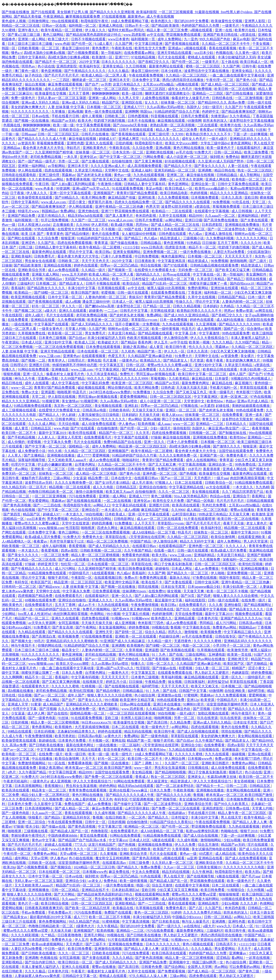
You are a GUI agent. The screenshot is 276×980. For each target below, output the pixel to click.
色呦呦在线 (230, 831)
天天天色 (106, 799)
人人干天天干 (145, 523)
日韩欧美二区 (115, 116)
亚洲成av (175, 48)
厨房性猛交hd (218, 682)
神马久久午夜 (25, 378)
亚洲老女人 (197, 777)
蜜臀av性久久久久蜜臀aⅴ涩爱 (194, 894)
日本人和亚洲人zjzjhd (34, 225)
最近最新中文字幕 (169, 600)
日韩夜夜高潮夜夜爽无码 (44, 908)
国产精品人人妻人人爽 (250, 822)
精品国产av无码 (64, 121)
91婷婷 (176, 912)
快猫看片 (36, 817)
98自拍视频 (94, 514)
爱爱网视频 (101, 455)
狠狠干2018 (127, 559)
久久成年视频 (105, 813)
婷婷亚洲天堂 (48, 564)
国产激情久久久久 (227, 446)
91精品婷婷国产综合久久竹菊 (177, 112)
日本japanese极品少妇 (204, 587)
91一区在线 (57, 763)
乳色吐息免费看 (215, 505)
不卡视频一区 (112, 229)
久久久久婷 (249, 903)
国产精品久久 (159, 817)
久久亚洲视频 (206, 324)
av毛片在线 (184, 152)
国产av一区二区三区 (176, 478)
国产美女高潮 (63, 627)
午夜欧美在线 (122, 48)
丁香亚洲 (195, 293)
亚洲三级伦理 (159, 134)
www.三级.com (50, 356)
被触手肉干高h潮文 (36, 478)
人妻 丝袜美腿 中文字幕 (66, 107)
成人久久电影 (103, 487)
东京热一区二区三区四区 (73, 406)
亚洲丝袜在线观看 (225, 288)
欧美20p (9, 867)
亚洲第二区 (176, 175)
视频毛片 (236, 772)
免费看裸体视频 (30, 89)
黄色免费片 (101, 48)
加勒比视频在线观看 (214, 713)
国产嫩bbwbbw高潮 (100, 306)
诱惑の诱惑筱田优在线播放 (183, 80)
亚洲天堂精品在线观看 (175, 53)
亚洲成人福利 (142, 170)
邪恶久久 (175, 632)
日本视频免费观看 (205, 197)
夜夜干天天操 (234, 523)
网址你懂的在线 (120, 388)
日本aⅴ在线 (41, 116)
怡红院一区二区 (73, 564)
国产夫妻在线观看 (255, 220)
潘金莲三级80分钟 (76, 48)
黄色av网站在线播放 (210, 659)
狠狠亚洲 (68, 238)
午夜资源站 (11, 342)
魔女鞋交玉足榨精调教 (113, 858)
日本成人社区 (32, 342)
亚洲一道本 (254, 415)
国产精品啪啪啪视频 (171, 772)
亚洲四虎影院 (67, 66)
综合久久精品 (156, 632)
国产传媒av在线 (165, 668)
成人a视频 (73, 302)
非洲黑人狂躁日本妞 (137, 718)
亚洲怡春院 (233, 605)
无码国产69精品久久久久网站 (88, 279)
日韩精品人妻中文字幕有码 (145, 184)
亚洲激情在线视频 (108, 949)
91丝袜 (261, 130)
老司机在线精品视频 (101, 655)
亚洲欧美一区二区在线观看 (136, 636)
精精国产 (239, 668)
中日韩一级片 (55, 949)
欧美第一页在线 (240, 655)
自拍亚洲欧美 (235, 691)
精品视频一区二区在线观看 (70, 487)
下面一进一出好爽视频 (251, 134)
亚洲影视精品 (182, 659)
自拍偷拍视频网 (113, 469)
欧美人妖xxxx (173, 415)
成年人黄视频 (92, 116)
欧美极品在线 (123, 908)
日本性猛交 (141, 279)
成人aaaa (164, 424)
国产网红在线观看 (22, 238)
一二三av (111, 311)
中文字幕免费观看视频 (94, 125)
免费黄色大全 (93, 537)
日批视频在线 (209, 750)
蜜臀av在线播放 (243, 510)
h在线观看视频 (103, 573)
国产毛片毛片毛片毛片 (62, 75)
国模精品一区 (79, 446)
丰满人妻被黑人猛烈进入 (250, 338)
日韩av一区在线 (54, 26)
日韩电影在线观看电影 (19, 175)
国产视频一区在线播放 (32, 121)
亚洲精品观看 (185, 618)
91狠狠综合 (236, 890)
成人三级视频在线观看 (19, 410)
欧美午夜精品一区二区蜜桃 (62, 30)
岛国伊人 (193, 107)
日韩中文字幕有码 (32, 57)
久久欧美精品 (179, 378)
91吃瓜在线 (241, 202)
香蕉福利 (18, 288)
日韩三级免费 (139, 863)
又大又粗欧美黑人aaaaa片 (68, 460)
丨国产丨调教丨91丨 (147, 763)
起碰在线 (223, 406)
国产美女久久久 (91, 700)
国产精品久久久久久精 (246, 709)
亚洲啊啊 (132, 112)
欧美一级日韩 (133, 93)
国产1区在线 (244, 130)
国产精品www (50, 587)
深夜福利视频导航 (32, 460)
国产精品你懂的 (78, 234)
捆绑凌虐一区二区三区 (90, 80)
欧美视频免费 (211, 632)
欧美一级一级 (64, 125)
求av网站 (135, 419)
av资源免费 (230, 356)
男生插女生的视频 (109, 899)
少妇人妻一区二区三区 (213, 668)
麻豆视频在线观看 (172, 121)
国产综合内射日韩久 (41, 962)
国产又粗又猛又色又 (192, 392)
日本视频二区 (47, 283)
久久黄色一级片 (248, 53)
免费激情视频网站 (32, 763)
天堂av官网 (40, 858)
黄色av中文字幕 (44, 840)
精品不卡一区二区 (203, 247)
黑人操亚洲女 (158, 781)
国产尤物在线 (129, 659)
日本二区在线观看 (189, 483)
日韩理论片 (77, 360)
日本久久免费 (72, 673)
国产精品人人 (49, 415)
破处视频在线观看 (92, 388)
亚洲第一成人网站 (32, 39)
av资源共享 (26, 143)
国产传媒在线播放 (125, 243)
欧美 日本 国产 (33, 234)
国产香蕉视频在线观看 (182, 44)
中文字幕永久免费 (58, 442)
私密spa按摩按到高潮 (247, 188)
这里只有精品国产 (102, 845)
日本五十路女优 (262, 912)
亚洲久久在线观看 (100, 143)
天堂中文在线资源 (76, 523)
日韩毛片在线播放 (96, 134)
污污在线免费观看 (83, 496)
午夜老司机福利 (16, 781)
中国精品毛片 (227, 700)
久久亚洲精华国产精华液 (54, 152)
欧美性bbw (215, 401)
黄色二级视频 (162, 496)
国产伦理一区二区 (186, 62)
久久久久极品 (119, 71)
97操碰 (30, 564)
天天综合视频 (69, 424)
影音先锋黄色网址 (118, 750)
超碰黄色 (96, 311)
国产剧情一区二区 (129, 632)
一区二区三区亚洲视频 (49, 496)
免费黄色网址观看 (154, 578)
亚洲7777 (122, 57)
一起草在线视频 (258, 958)
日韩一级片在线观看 (133, 293)
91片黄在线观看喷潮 (200, 519)
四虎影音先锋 (176, 247)
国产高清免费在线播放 (221, 220)
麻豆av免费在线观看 (108, 808)
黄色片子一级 (29, 903)
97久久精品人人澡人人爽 (149, 976)
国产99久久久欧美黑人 (232, 804)
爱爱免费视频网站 (134, 397)
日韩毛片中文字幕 (134, 311)
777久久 (81, 845)
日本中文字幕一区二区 (66, 297)
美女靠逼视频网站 (113, 627)
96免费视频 (222, 202)
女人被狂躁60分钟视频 (139, 234)
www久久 (224, 926)
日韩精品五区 (41, 428)
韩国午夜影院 (230, 578)
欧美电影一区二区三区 (249, 179)
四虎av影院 (70, 550)
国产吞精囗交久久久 (154, 62)
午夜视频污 (230, 569)
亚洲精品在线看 (43, 320)
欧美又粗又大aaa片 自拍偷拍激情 (131, 492)
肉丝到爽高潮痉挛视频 (248, 478)
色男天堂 (153, 207)
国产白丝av (77, 338)
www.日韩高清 (152, 247)
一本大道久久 (243, 487)
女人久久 (152, 102)
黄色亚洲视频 (52, 71)
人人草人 (15, 455)
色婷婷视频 (199, 193)
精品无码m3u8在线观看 (86, 216)
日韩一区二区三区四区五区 (59, 134)
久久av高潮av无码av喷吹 (166, 107)
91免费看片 (42, 627)
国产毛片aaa (251, 876)
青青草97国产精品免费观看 (138, 193)
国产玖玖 (183, 609)
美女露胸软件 (257, 274)
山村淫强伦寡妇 (185, 514)
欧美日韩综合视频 (55, 903)
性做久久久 (185, 302)
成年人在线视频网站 (202, 460)
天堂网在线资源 (163, 311)
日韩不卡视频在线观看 (89, 39)
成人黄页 (157, 347)
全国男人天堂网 (31, 279)
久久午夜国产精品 (138, 550)
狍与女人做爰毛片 (196, 921)
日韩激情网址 (39, 21)
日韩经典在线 (223, 98)
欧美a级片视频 (122, 225)
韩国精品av (50, 211)
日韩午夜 (249, 66)
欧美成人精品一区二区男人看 (104, 75)
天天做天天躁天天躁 (192, 388)
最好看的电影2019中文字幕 (51, 917)
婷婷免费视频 (139, 627)
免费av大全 (30, 392)
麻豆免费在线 (119, 872)
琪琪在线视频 (256, 279)
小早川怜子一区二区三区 (232, 645)
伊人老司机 (100, 225)
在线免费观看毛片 (98, 437)
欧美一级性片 (122, 754)
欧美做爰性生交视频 (227, 21)
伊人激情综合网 (176, 338)
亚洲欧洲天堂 (238, 659)
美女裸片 (248, 356)
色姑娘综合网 (169, 636)
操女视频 (174, 591)
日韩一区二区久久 (161, 664)
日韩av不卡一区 (137, 26)
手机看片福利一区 (224, 388)
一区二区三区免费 (55, 555)
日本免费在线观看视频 (103, 347)
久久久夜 (216, 605)
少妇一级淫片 (213, 107)
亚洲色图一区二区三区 (160, 474)
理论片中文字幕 (81, 252)
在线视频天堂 (93, 682)
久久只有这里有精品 (102, 374)
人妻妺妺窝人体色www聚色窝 (25, 659)
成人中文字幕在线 (66, 383)
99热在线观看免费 (236, 333)
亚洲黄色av (71, 356)
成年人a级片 (35, 315)
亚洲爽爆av (238, 953)
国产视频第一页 (120, 270)
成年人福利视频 (55, 546)
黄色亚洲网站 (179, 184)
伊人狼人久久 (96, 30)
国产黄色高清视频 (17, 505)
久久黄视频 (109, 854)
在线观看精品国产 (25, 130)
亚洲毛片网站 (95, 935)
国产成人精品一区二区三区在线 (176, 225)
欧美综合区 (132, 283)
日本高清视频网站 (103, 130)
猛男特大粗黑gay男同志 (126, 30)
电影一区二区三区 (197, 645)
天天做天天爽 (194, 591)
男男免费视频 (58, 519)
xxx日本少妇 (204, 53)
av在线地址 (192, 926)
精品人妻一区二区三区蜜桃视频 (96, 555)
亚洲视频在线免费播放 (243, 225)
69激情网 (194, 121)
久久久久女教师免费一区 (179, 455)
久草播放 (59, 112)
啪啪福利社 (131, 460)
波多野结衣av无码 (39, 483)
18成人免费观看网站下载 (130, 21)
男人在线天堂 (264, 143)
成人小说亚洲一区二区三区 (187, 157)
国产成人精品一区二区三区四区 (226, 84)
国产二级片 (258, 261)
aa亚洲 (192, 858)
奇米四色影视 (146, 216)
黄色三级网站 (53, 35)
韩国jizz (147, 112)
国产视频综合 (61, 867)
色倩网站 (97, 614)
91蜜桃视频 (111, 921)
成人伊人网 (36, 713)
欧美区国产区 (41, 582)
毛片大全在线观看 (172, 57)
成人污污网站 (66, 569)
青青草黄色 (55, 234)
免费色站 (232, 157)
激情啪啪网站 (211, 840)
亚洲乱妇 (132, 406)
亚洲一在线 (224, 30)
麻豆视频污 (244, 383)
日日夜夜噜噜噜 (70, 935)
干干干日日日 (82, 89)
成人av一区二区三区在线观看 (159, 519)
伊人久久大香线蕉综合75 (210, 338)
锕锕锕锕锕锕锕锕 (106, 93)
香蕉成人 (142, 777)
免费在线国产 (75, 804)
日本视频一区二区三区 (104, 107)
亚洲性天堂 (104, 632)
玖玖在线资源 (208, 718)
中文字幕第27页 (110, 826)
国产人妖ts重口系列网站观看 (74, 184)
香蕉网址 (259, 496)
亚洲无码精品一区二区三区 (175, 170)
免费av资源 (245, 311)
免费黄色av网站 (225, 627)
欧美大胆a (160, 555)
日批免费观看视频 (107, 591)
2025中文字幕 (89, 62)
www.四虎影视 (134, 35)
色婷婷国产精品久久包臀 (201, 26)
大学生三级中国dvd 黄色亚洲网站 (226, 143)
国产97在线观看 (176, 265)
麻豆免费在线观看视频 (66, 84)
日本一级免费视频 (174, 320)
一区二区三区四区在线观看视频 (132, 713)
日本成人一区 (123, 302)
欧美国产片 (162, 849)
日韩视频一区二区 (203, 433)
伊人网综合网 (175, 759)
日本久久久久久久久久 (119, 62)
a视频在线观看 (202, 30)
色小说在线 (46, 66)
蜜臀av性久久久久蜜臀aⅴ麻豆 (170, 365)
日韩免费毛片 (45, 256)
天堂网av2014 (89, 419)
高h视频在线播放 (21, 691)
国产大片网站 (65, 894)
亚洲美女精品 (113, 66)
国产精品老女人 (72, 283)
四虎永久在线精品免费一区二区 (139, 202)
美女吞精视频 (245, 781)
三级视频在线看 (36, 831)
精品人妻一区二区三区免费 (168, 30)
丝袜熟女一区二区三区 (56, 474)
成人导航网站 (250, 175)
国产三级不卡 (96, 944)
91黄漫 (36, 704)
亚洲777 (107, 211)
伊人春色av (127, 424)
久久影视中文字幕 (48, 804)
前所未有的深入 (215, 121)
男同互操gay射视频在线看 (156, 374)
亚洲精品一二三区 (210, 424)
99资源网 (63, 188)
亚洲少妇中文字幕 (59, 342)
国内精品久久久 (148, 274)
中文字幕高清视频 (193, 464)
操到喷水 (217, 157)
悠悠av (229, 311)
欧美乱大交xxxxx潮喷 (182, 143)
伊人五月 (161, 342)
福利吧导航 (151, 686)
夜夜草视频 (261, 428)
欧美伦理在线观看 (83, 433)
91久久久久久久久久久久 (30, 112)
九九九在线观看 (217, 754)
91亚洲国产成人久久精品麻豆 (123, 641)
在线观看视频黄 (94, 356)
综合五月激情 (209, 845)
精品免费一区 (99, 478)
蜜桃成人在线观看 (202, 57)
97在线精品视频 (144, 57)
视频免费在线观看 (249, 614)
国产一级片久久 (169, 926)
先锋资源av (219, 116)
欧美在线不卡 (152, 582)
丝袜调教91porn (134, 591)
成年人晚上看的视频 (81, 799)
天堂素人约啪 (76, 329)
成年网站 (22, 858)
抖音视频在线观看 (165, 116)
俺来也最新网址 (174, 256)
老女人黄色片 (257, 523)
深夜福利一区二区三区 (240, 559)
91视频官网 (51, 401)
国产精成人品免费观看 (140, 369)
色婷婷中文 (211, 112)
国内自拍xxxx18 (242, 283)
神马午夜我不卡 (24, 645)
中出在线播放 (42, 759)
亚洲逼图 (48, 392)
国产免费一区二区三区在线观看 (109, 777)
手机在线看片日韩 (66, 116)
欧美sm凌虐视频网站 (48, 944)
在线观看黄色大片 (36, 686)
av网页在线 (264, 311)
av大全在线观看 (218, 487)
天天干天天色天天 (96, 261)
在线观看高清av (115, 863)
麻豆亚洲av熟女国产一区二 (229, 428)
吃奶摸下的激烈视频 (110, 121)
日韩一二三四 (237, 786)
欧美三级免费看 (257, 152)
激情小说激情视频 (90, 492)
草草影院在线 (116, 537)
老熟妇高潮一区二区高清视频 (173, 125)
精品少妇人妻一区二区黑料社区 (46, 795)
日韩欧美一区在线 (42, 863)
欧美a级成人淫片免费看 (43, 537)
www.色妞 (62, 44)
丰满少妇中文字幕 (82, 288)
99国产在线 (133, 229)
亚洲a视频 (75, 112)
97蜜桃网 (191, 695)
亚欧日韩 (251, 197)
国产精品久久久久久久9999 (240, 324)
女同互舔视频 (69, 623)
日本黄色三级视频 (53, 338)
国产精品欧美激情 (166, 26)
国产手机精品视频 (22, 437)
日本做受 (222, 378)
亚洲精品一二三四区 (208, 93)
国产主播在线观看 (96, 161)
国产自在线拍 (58, 713)
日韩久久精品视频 (187, 306)
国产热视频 (188, 474)
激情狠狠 (191, 632)
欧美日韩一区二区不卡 (19, 433)
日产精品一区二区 (157, 306)
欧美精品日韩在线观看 (220, 369)
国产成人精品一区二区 (72, 808)
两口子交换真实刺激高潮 (181, 419)
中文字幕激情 (210, 333)
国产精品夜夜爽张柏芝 (239, 112)
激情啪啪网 (239, 261)
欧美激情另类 (238, 650)
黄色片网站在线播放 (189, 148)
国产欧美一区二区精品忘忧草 (88, 908)
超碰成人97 (108, 139)
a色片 (12, 772)
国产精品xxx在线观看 (66, 659)
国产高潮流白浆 (44, 636)
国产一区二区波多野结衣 (227, 229)
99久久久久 (96, 378)
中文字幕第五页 (112, 365)
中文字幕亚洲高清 (172, 261)
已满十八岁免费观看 (117, 256)
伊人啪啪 (218, 573)
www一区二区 (22, 388)
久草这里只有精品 (89, 170)
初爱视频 (108, 293)
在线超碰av (177, 813)
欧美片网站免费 (94, 197)
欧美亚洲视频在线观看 (29, 297)
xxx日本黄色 (36, 519)
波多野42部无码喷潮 (177, 207)
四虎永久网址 (108, 528)
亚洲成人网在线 (111, 26)
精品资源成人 (171, 238)
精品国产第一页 (150, 351)
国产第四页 (12, 514)
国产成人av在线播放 (74, 559)
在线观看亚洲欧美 (252, 537)
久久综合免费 (143, 148)
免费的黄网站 (198, 288)
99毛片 (39, 641)
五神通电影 (217, 655)
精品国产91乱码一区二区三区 (165, 283)
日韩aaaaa (29, 134)
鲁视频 (176, 627)
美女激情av (70, 401)
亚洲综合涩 (91, 510)
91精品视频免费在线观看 (33, 406)
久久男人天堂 (129, 98)
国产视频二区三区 (29, 311)
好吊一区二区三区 (46, 306)
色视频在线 (225, 53)
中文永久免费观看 (146, 872)
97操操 (156, 437)
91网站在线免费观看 (34, 369)
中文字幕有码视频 (85, 677)
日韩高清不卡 (227, 944)
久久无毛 (143, 433)
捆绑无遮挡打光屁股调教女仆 (168, 93)
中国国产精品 (141, 541)
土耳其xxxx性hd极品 (159, 84)
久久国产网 (124, 44)
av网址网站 (174, 220)
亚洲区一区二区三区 (181, 410)
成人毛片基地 (143, 483)
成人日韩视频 (242, 211)
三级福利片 (26, 283)
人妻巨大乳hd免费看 (229, 252)
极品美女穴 (71, 650)
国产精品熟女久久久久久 (47, 288)
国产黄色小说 (247, 80)
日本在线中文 (122, 478)
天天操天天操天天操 (148, 410)
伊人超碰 (69, 415)
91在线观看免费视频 (128, 188)
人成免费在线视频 (156, 98)
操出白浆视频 (36, 84)
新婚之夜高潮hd (135, 347)
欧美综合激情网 (223, 537)
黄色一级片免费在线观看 (104, 112)
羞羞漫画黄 (212, 469)
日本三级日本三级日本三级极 (30, 44)
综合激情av (255, 329)
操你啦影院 (182, 428)
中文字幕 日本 (186, 333)
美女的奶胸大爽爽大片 (29, 107)
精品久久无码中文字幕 (198, 541)
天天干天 (89, 759)
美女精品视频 (142, 772)
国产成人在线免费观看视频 (246, 858)
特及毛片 (188, 329)
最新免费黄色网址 (196, 383)
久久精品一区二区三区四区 (187, 75)
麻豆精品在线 (202, 378)
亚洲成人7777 (134, 107)
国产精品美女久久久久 (247, 609)
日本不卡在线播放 (142, 121)
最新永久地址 (180, 578)
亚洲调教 (205, 170)
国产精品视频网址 (258, 605)
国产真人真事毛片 (120, 216)
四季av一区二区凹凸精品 (120, 265)
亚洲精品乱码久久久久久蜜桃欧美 (72, 641)
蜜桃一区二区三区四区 (203, 66)
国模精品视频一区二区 (88, 713)
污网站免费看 (154, 157)
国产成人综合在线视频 (201, 836)
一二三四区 (61, 80)
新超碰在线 (48, 740)
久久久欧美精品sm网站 (46, 179)
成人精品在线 (226, 854)
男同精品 (207, 623)
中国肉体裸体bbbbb (63, 836)
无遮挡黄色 (153, 229)
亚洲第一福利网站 (32, 166)
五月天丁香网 (79, 93)
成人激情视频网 (210, 329)
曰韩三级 (26, 247)
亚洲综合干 (241, 496)
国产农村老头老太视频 (95, 175)
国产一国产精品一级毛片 (37, 161)
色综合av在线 (220, 496)
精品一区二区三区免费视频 (108, 541)
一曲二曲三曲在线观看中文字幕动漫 (237, 75)
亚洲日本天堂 (120, 80)
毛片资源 (197, 360)
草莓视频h (159, 378)
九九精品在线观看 (32, 632)
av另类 (106, 84)
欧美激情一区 (103, 57)
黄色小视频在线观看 (198, 944)
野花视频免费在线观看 (184, 35)
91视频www (121, 618)
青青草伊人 (57, 360)
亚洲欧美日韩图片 (216, 763)
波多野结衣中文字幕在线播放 (207, 71)
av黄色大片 (113, 736)
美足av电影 (154, 188)
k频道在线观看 (164, 840)
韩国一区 (9, 48)
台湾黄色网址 (85, 464)
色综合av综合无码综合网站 (91, 519)
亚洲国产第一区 (212, 455)
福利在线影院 (196, 600)
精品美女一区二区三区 (49, 790)
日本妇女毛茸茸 (174, 587)
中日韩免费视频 (147, 256)
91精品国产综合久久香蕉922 (172, 822)
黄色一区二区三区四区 (152, 912)
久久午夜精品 (240, 116)
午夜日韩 (42, 184)
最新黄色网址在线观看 (166, 66)
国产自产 (92, 84)
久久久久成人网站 (42, 424)
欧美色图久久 (162, 21)
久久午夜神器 (203, 872)
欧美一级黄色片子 (221, 148)
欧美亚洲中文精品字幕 (122, 582)
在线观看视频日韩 (108, 578)
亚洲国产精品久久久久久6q (241, 618)
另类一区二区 (69, 161)
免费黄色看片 (237, 455)
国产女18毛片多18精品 (113, 483)
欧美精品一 (161, 211)
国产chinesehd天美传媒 (131, 125)
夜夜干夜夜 (215, 360)
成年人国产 (238, 374)
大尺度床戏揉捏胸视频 (92, 727)
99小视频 (113, 614)
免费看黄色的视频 (136, 555)
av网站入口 (102, 505)
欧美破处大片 (108, 342)
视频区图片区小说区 (33, 849)
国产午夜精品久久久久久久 (85, 71)
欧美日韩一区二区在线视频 (235, 89)
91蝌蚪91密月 (194, 704)
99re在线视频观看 (65, 21)
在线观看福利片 (249, 148)
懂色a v (16, 53)
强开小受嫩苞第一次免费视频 (138, 324)
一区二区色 (137, 817)
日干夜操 (17, 193)
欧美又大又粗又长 (205, 686)
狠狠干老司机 (59, 578)
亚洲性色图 (75, 143)
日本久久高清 (232, 197)
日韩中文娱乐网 (207, 582)
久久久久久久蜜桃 (208, 641)
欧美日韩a (103, 252)
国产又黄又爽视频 (149, 161)
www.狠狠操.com (51, 528)
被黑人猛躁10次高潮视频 (166, 288)
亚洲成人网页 (129, 139)
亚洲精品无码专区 (77, 817)
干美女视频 (261, 44)
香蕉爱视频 (78, 546)
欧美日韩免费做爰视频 (136, 569)
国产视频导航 (167, 799)
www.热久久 (44, 419)
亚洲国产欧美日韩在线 (221, 35)
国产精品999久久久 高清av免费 (222, 102)
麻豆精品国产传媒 (122, 197)
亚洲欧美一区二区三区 (48, 469)
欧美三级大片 (59, 39)
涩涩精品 (223, 958)
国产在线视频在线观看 (84, 501)
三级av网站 (62, 478)
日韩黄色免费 (152, 967)
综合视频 (25, 695)
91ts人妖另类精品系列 (191, 496)
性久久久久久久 (201, 347)
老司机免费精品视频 (46, 157)
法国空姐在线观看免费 (236, 451)
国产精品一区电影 (201, 501)
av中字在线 (179, 342)
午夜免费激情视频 (145, 605)
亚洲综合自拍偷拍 (153, 487)
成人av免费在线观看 (64, 270)
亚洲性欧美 (147, 197)
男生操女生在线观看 (41, 261)
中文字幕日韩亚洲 (149, 44)
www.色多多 (45, 188)
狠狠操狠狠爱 (229, 894)
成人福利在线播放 (231, 320)
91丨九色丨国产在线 (168, 655)
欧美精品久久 (151, 360)
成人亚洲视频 (125, 623)
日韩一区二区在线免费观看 (178, 528)
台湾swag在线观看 (177, 274)
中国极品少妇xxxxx (187, 917)
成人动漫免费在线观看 (99, 424)
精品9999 (196, 216)
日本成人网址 (182, 569)
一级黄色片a (129, 360)
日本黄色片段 (208, 618)
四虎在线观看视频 (59, 170)
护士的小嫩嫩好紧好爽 (55, 464)
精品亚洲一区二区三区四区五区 (143, 446)
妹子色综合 (34, 75)
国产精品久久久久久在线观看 (188, 202)
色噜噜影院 (100, 831)
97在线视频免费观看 (97, 636)
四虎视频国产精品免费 (36, 596)
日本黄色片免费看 (72, 740)
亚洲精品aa (12, 148)
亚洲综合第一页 (204, 184)
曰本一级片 (257, 297)
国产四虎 (204, 596)
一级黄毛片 (231, 26)
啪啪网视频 (163, 718)
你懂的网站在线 (50, 645)
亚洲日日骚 (193, 220)
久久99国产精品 (248, 342)
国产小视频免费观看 (83, 53)
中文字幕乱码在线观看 (130, 505)
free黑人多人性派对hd (35, 614)
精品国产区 (111, 102)
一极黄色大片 (119, 673)
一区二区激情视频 (249, 98)
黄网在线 (94, 360)
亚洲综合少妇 (148, 559)
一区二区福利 (130, 745)
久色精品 (227, 306)
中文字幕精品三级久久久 (243, 632)
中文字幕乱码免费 (96, 383)
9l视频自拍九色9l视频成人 (251, 378)
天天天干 (245, 949)
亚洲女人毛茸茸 (70, 437)
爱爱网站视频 (13, 908)
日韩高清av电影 (95, 410)
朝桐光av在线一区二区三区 (129, 329)
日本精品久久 (237, 424)
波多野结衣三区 (129, 306)
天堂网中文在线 (117, 170)
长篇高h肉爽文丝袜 (222, 777)
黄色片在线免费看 (106, 234)
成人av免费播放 (207, 569)
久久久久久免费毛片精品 (202, 912)
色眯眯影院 (241, 673)
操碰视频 (239, 754)
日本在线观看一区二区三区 (185, 229)
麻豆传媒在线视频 (83, 139)
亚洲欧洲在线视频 (160, 152)
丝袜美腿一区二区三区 (178, 102)
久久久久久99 (251, 243)
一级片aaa (221, 478)
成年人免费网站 (170, 39)
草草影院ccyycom (145, 320)
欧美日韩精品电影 (174, 193)
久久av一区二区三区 (179, 867)
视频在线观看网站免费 (152, 894)
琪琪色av (29, 66)
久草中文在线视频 (173, 216)
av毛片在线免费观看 (198, 636)
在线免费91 (157, 591)
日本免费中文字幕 (146, 80)
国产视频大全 (260, 469)
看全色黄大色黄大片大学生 (44, 148)
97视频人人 (164, 483)
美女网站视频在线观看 (255, 736)
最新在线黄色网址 (80, 745)
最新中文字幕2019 (53, 433)
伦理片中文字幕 (24, 464)
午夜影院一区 (82, 578)
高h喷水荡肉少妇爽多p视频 (45, 53)
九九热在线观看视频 (149, 175)
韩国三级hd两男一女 (208, 962)
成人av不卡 (87, 605)
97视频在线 (224, 130)
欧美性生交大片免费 (151, 48)
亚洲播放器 (60, 369)
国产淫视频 (48, 709)
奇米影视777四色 (249, 392)
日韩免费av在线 (238, 808)
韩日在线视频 (151, 265)
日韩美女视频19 (209, 867)
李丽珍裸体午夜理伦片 (29, 836)
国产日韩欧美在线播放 (47, 745)
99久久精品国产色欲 (215, 39)
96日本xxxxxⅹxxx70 (97, 722)
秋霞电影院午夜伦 (95, 21)
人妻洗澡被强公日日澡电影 (99, 415)
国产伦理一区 (82, 44)
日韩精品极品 (227, 175)
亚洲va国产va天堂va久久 (91, 188)
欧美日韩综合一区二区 (76, 962)
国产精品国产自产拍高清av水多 (83, 840)
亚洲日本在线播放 (167, 704)
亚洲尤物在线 (89, 211)
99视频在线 (160, 627)
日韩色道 (168, 388)
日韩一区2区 (136, 365)
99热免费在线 (246, 464)
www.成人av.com (54, 202)
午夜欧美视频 (184, 790)
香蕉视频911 (54, 786)
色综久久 (191, 559)
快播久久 (9, 369)
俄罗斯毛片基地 (100, 202)
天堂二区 (259, 202)
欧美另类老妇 (66, 736)
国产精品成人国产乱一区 (70, 831)
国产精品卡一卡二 (210, 786)
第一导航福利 (112, 53)
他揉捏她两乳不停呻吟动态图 (75, 365)
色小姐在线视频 (20, 229)
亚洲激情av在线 (170, 695)
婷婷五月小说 (116, 682)
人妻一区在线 (238, 166)
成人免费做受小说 (32, 451)
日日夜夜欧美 (145, 261)
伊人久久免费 (185, 845)
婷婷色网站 (108, 786)
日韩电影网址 (124, 519)
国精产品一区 (234, 329)
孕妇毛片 (74, 148)
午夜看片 (141, 750)
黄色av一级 (123, 175)
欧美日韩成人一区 (254, 62)
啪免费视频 (204, 89)
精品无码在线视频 (138, 731)
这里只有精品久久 (127, 84)
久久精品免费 (181, 722)
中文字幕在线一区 (207, 274)
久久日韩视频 (136, 66)
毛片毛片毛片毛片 (231, 501)
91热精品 (194, 243)
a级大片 (51, 311)
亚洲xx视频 (152, 419)
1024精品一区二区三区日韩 (95, 867)
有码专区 (22, 582)
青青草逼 (102, 243)
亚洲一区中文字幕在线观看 (71, 193)
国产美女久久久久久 (210, 166)
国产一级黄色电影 (42, 718)
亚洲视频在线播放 (61, 455)
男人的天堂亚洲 (256, 541)
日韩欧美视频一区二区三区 (39, 48)
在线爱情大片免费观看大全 (78, 229)
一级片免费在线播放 (196, 252)
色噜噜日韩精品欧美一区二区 (51, 492)
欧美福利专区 (90, 66)
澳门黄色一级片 (27, 71)
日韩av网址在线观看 (136, 704)
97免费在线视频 (104, 559)
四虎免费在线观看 (96, 618)
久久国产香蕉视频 (155, 659)
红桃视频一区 (92, 686)
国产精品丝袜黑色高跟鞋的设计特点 (94, 35)
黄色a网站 (49, 130)
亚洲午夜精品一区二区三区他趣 (120, 207)
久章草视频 (134, 650)
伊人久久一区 (72, 306)
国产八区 (196, 908)
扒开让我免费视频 (55, 220)
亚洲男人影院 (255, 21)
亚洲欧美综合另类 (32, 270)
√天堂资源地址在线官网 (147, 537)
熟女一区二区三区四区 (112, 89)
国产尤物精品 (257, 664)
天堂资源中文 (194, 401)
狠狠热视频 (12, 374)
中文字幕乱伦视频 (136, 614)
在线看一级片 (165, 550)
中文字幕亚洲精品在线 (187, 487)
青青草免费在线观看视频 (88, 790)
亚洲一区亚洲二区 (235, 397)
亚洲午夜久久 (29, 30)
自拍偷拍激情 (122, 161)
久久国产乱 (47, 243)
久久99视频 (256, 890)
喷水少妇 (33, 826)
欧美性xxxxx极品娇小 (212, 188)
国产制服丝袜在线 (233, 433)
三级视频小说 (194, 238)
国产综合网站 (175, 967)
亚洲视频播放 (39, 890)
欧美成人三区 (85, 342)
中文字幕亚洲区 (108, 369)
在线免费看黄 (18, 320)
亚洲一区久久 (34, 374)
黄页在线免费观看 (94, 836)
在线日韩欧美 (116, 817)
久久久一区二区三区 (174, 492)
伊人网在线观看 (30, 170)
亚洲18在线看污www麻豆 (129, 790)
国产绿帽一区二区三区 (52, 293)
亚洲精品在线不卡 (96, 890)
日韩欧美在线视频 (106, 953)
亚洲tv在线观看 (260, 754)
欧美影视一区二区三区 (66, 333)
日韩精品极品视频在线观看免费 (215, 265)
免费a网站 (68, 211)
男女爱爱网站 (39, 501)
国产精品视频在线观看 (156, 333)
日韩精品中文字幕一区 (80, 976)
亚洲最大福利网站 (206, 899)
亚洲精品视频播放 (255, 569)
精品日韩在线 (225, 170)
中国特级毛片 (79, 573)
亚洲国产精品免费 (22, 216)
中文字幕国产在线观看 (52, 324)
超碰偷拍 (163, 569)
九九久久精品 (223, 342)
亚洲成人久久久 (101, 600)
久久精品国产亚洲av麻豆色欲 (150, 356)
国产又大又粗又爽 (163, 464)
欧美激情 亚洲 (263, 514)
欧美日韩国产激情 (85, 293)
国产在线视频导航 (201, 876)
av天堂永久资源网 (190, 179)
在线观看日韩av (147, 478)
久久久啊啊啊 (13, 677)
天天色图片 (203, 478)
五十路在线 (230, 62)
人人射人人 (47, 437)
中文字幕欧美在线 (197, 627)
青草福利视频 (172, 677)
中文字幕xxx (118, 840)
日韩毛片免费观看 (195, 116)
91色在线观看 (151, 876)
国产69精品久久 (67, 197)
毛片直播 (110, 360)
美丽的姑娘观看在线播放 (251, 406)
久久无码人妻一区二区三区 (180, 369)
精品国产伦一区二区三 (116, 433)
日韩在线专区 (226, 636)
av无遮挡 (207, 406)
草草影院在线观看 (254, 388)
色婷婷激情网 (163, 614)
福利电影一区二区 (83, 26)
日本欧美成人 (116, 514)
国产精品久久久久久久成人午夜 (42, 139)
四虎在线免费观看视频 (75, 243)
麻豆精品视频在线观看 (138, 528)
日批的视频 (124, 143)
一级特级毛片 (255, 677)
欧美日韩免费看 (213, 890)
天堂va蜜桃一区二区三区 (79, 854)
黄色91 (268, 967)
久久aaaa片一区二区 (220, 216)
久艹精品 (48, 935)
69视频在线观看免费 (41, 600)
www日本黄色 (119, 39)
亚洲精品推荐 (209, 903)
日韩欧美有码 (120, 410)
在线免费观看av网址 (140, 53)
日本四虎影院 (212, 225)
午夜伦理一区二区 (220, 80)
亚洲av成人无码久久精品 (41, 102)
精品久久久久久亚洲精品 (229, 193)
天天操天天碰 (150, 415)
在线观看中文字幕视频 (212, 211)
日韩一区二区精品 (228, 152)
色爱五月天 (117, 356)
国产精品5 (256, 229)
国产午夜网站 (86, 627)
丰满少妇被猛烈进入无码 (237, 57)
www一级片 (143, 768)
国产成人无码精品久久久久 (92, 324)
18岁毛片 (194, 469)
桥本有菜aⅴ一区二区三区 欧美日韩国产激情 (99, 768)
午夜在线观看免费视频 (146, 75)
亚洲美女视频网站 (127, 252)
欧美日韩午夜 (176, 347)
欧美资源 (208, 700)
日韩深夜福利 (195, 682)
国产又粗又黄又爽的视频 (132, 609)
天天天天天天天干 (239, 256)
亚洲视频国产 (104, 193)
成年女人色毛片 (180, 89)
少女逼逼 (80, 478)
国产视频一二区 (34, 360)
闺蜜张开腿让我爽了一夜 (209, 283)
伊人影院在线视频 (62, 397)
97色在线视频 (45, 229)
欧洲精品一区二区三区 (142, 826)
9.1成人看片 (104, 44)
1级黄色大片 (85, 926)
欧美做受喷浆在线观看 (36, 197)
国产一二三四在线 (47, 505)
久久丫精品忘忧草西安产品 (243, 492)
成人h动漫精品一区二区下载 (173, 279)
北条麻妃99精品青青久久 (77, 731)
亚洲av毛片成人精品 (253, 401)
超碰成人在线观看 (59, 845)
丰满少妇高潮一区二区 (257, 369)
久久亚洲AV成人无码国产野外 (221, 161)
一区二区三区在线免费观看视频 (60, 347)
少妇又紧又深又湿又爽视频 (178, 890)
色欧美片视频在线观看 (144, 338)
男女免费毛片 (96, 333)
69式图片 (206, 854)
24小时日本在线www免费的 (110, 392)
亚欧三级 (112, 718)
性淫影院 (72, 528)
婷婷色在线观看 (86, 265)
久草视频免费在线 (32, 333)
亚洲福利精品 (248, 216)
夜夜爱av (206, 130)
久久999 (178, 134)
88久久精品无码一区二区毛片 (25, 487)
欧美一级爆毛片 (222, 392)
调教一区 (167, 179)
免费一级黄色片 (24, 98)
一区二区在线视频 (118, 501)
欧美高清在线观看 (186, 505)
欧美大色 (85, 121)
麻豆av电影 (241, 39)
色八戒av (196, 234)
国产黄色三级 (249, 971)
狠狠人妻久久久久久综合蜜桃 (236, 596)
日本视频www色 (200, 759)
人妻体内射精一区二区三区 (106, 297)
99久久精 (55, 451)
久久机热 (129, 351)
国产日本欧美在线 (166, 921)
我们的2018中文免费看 (192, 21)
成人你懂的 (17, 442)
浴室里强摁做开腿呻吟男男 (227, 704)
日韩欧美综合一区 (73, 130)
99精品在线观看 (20, 731)
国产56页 (188, 596)
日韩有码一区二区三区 (19, 587)
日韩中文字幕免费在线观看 (239, 184)
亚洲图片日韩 (40, 365)
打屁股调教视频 (142, 799)
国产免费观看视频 (172, 971)
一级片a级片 (218, 139)
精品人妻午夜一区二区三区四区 (242, 813)
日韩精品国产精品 (232, 297)
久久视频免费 (210, 559)
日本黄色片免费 (20, 804)
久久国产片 (234, 107)
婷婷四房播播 (102, 523)
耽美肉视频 (147, 424)
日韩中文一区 (96, 822)
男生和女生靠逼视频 (170, 768)
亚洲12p (193, 700)
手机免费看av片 (60, 912)
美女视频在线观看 (109, 406)
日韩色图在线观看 (173, 234)
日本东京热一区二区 (128, 152)
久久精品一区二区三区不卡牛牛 (226, 44)
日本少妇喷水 (172, 71)
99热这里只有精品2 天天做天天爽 (224, 514)
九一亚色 (191, 39)
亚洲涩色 (29, 243)
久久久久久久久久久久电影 (244, 867)
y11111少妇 (131, 247)
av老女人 (95, 881)
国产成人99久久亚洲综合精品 (187, 315)
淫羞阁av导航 (48, 378)
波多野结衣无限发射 (238, 419)
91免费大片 (203, 152)
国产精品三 (133, 238)
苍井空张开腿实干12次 (67, 541)
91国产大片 (262, 655)
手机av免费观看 (34, 912)
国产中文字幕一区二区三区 (121, 157)
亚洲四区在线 (132, 102)
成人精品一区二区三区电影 (97, 474)
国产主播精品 (34, 455)
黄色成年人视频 (14, 21)
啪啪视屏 (64, 392)
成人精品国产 (53, 704)
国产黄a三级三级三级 (24, 35)
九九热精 (262, 487)
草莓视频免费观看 (51, 143)
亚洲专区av (89, 157)
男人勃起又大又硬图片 (212, 673)
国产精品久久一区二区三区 (188, 573)
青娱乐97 (136, 297)
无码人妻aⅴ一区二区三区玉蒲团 (62, 98)
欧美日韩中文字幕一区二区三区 (203, 374)
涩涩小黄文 (77, 202)
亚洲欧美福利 (22, 256)
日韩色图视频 (138, 116)
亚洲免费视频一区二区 (161, 252)
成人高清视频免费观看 (145, 166)
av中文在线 (156, 35)
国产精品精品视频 (143, 179)
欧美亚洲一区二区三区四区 (108, 320)
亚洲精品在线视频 (58, 265)
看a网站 (238, 958)
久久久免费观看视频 (174, 197)
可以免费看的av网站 (245, 967)
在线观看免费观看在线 (168, 293)
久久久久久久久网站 (252, 238)
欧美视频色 (135, 645)
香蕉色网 (145, 342)
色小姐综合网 (145, 695)
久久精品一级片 (94, 270)
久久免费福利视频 (220, 238)
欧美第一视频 (200, 342)
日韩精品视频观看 (260, 501)
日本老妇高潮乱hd (126, 890)
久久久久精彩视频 (25, 935)
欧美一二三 (121, 279)
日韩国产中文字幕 (193, 691)
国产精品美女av (16, 917)
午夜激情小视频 (110, 184)
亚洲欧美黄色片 (95, 148)
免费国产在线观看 (172, 469)
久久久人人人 (236, 546)
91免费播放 (142, 392)
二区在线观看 (208, 125)
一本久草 (71, 157)
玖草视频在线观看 (112, 288)
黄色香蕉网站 (42, 727)
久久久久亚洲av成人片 (108, 166)
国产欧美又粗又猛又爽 (110, 179)
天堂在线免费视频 (189, 614)
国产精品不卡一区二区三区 (56, 62)
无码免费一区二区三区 (196, 270)
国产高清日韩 (158, 722)
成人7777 (84, 455)
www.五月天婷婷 (74, 274)
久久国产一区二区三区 (89, 220)
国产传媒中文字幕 (128, 804)
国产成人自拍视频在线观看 (198, 731)
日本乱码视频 (45, 731)
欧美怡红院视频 (251, 564)
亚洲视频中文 (180, 962)
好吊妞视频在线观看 (180, 161)
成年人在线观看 (57, 89)
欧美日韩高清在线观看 (169, 953)
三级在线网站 (196, 655)
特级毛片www (29, 211)
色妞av (231, 401)
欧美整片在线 (245, 30)
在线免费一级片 (254, 600)
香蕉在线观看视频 (223, 48)
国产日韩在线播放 (240, 93)
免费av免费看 (151, 867)
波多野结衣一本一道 (18, 609)
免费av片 (131, 578)
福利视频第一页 (143, 39)
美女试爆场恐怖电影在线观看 (202, 799)
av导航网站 (57, 166)
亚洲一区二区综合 (32, 822)
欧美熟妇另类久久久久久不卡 (209, 134)
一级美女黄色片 (51, 329)
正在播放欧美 (64, 225)
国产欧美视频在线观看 (178, 650)
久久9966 (83, 225)
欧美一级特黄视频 (166, 329)
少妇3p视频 (232, 840)
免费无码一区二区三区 (19, 474)
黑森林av (68, 175)
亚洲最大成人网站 (46, 274)
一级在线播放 (22, 324)
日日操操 (209, 243)
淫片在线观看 (258, 845)
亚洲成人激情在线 (219, 234)
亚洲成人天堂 (18, 704)
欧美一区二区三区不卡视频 (228, 591)
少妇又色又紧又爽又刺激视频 (233, 351)
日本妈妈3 (211, 306)
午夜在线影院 (13, 315)
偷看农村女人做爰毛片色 (191, 98)
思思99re (143, 225)
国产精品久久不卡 (178, 166)
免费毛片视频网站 (97, 609)
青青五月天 (211, 419)
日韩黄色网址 (66, 419)
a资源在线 (248, 35)
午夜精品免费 (156, 682)
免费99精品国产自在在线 (123, 442)
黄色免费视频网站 (53, 921)
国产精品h (129, 342)
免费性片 (127, 374)
